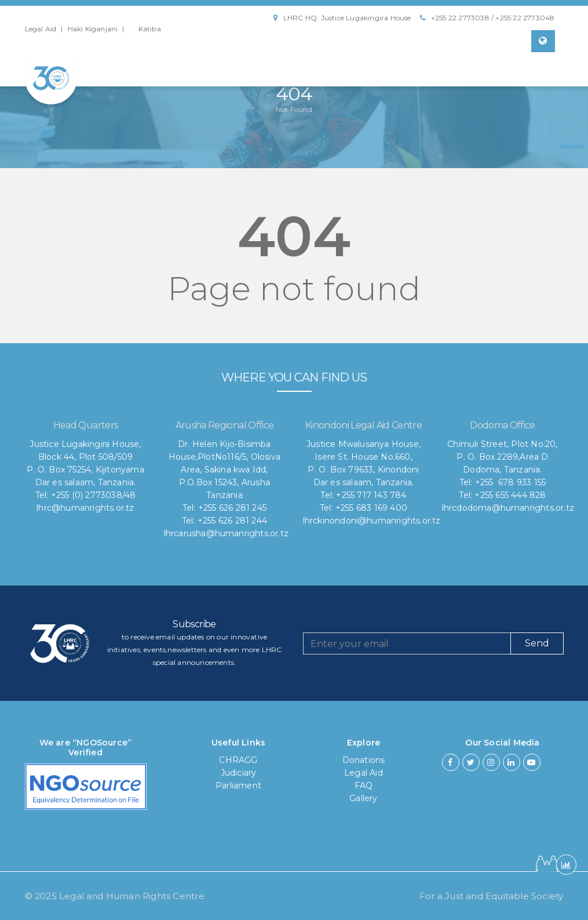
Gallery (363, 798)
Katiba (150, 29)
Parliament (238, 786)
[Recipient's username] (407, 643)
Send (537, 643)
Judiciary (239, 773)
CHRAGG (238, 760)
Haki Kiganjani (93, 29)
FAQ (364, 786)
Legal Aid (41, 29)
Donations (364, 760)
